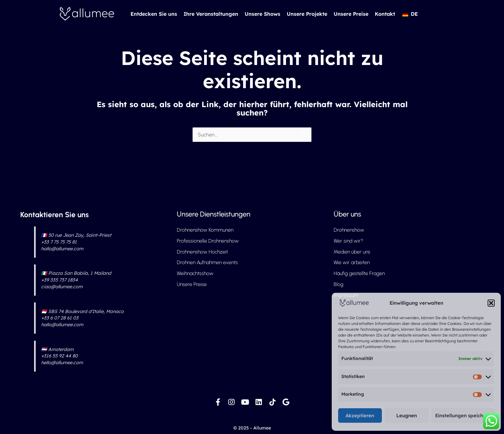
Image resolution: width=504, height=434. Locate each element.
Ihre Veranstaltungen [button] (211, 14)
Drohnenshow (349, 230)
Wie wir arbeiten (352, 263)
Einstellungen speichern (463, 416)
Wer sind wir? (349, 241)
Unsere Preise (351, 14)
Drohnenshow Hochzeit (202, 252)
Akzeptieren (360, 416)
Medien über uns (352, 252)
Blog (338, 285)
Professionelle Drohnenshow (208, 241)
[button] (491, 303)
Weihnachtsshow (195, 274)
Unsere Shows (262, 14)
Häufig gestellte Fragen (359, 274)
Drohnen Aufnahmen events (207, 263)
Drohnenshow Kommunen (205, 230)
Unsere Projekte (307, 14)
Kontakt (385, 14)
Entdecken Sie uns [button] (154, 14)
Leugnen (407, 416)
